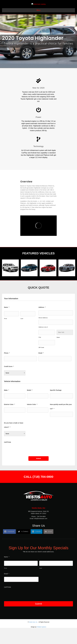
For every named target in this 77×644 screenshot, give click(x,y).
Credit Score (9, 383)
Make (6, 406)
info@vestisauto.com (41, 542)
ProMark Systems (41, 643)
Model (30, 406)
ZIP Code (41, 364)
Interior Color (32, 421)
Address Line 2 (43, 343)
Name (7, 324)
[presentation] (19, 465)
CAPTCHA (7, 458)
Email (41, 369)
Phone (7, 369)
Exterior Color (9, 421)
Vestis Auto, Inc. (33, 638)
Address (42, 324)
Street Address (43, 334)
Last (22, 335)
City (40, 353)
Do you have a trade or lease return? (14, 441)
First (6, 335)
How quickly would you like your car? (61, 423)
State (58, 354)
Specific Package (56, 406)
